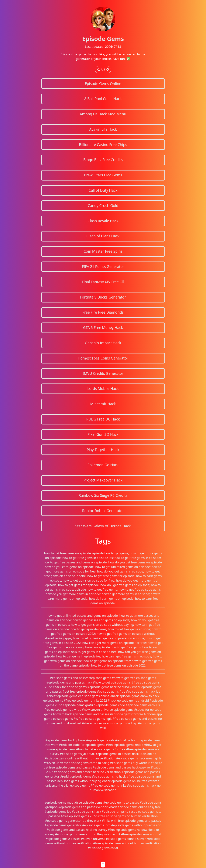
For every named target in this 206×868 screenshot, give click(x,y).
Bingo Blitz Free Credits (103, 160)
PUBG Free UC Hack (103, 419)
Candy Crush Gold (103, 206)
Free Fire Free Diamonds (103, 312)
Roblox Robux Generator (103, 511)
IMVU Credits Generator (103, 373)
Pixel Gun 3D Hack (103, 434)
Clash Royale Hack (103, 221)
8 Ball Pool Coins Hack (103, 99)
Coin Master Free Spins (103, 251)
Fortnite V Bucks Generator (103, 297)
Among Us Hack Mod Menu (103, 114)
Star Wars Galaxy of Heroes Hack (103, 526)
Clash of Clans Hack (103, 236)
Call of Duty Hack (103, 190)
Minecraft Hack (103, 404)
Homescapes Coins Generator (103, 358)
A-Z (103, 70)
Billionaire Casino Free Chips (103, 145)
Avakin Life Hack (103, 129)
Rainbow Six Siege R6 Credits (103, 495)
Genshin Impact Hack (103, 343)
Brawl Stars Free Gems (103, 175)
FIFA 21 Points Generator (103, 267)
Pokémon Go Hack (103, 465)
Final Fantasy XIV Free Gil (103, 282)
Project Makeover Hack (103, 480)
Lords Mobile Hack (103, 388)
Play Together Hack (103, 450)
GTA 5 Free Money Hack (103, 328)
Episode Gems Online (103, 84)
